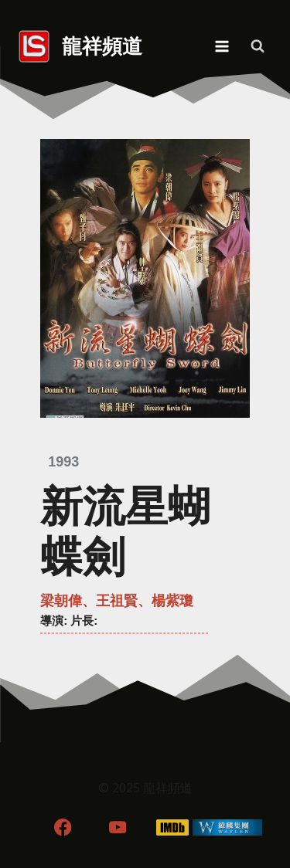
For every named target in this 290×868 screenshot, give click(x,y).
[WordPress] (227, 827)
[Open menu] (222, 46)
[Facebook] (63, 827)
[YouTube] (118, 827)
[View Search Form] (258, 46)
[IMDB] (172, 827)
